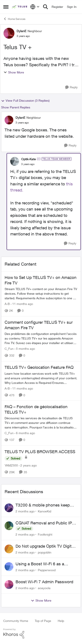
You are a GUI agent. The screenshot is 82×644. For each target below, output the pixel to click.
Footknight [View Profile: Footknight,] (45, 534)
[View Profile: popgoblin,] (9, 549)
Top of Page (43, 621)
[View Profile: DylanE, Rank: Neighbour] (9, 33)
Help (61, 621)
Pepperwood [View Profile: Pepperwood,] (47, 570)
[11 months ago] (22, 304)
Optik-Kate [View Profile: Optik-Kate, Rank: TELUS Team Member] (29, 159)
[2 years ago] (28, 465)
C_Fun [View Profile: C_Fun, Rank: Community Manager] (9, 349)
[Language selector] (35, 7)
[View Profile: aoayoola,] (9, 585)
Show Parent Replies (16, 107)
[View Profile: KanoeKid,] (9, 508)
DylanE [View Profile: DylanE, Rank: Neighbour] (22, 31)
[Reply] (71, 87)
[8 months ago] (25, 349)
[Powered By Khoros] (41, 634)
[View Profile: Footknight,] (9, 526)
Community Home (16, 621)
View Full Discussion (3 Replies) (25, 101)
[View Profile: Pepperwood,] (9, 567)
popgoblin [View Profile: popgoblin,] (45, 552)
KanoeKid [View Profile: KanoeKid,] (44, 511)
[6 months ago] (25, 433)
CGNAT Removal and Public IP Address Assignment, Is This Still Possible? (46, 523)
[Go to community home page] (20, 7)
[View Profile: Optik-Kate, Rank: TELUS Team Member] (15, 161)
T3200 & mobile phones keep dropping (43, 505)
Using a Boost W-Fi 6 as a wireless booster (40, 564)
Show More (14, 72)
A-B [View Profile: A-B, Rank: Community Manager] (7, 304)
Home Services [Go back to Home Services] (14, 19)
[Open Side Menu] (6, 7)
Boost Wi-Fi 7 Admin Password (44, 582)
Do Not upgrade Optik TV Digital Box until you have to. (45, 546)
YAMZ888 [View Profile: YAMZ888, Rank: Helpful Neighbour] (11, 465)
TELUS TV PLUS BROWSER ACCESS (40, 452)
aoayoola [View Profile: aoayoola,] (44, 588)
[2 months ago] (25, 511)
